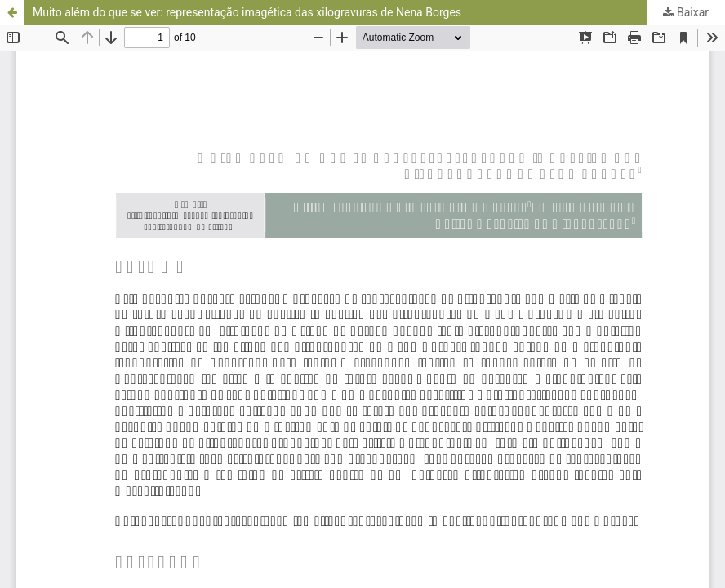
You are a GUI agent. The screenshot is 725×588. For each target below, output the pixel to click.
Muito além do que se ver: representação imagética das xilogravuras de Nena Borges (247, 12)
